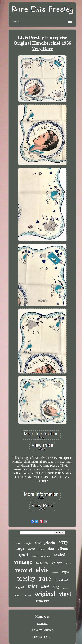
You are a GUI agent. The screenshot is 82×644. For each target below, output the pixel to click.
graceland (61, 580)
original (45, 594)
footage (27, 596)
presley (26, 578)
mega (20, 549)
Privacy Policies (42, 630)
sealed (60, 555)
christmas (46, 556)
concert (42, 601)
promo (42, 562)
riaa (51, 549)
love (18, 543)
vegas (66, 572)
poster (66, 588)
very (64, 542)
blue (38, 543)
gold (24, 555)
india (16, 596)
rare (45, 578)
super (35, 556)
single (28, 543)
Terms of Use (42, 637)
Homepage (42, 616)
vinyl (65, 594)
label (45, 587)
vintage (23, 562)
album (63, 548)
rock (41, 549)
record (24, 570)
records (55, 573)
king (56, 587)
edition (57, 563)
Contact (42, 623)
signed (20, 587)
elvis (42, 570)
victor (31, 549)
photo (50, 542)
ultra (68, 564)
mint (33, 586)
